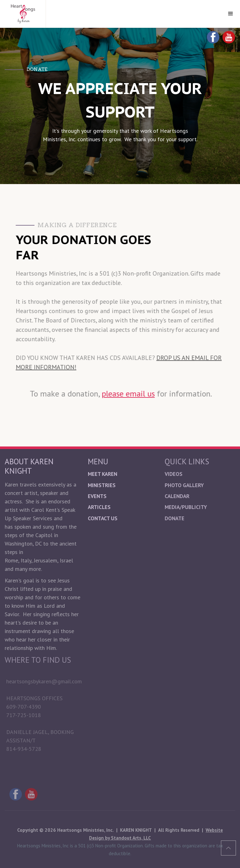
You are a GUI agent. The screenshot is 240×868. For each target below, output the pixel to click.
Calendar (177, 496)
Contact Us (103, 518)
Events (97, 496)
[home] (23, 14)
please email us (128, 394)
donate (175, 518)
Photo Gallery (184, 485)
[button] (231, 14)
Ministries (102, 485)
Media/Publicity (186, 507)
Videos (174, 474)
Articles (99, 507)
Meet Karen (102, 474)
